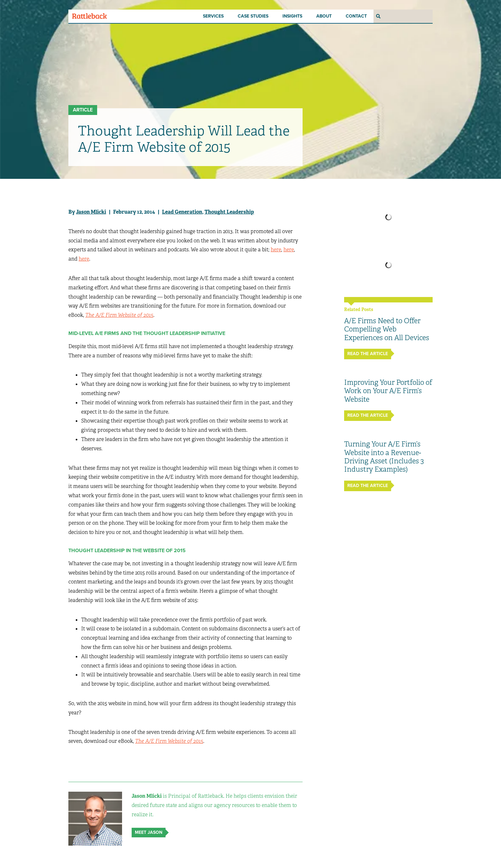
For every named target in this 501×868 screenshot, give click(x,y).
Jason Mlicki (91, 212)
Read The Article (368, 354)
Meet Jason (149, 832)
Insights (292, 16)
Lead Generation (182, 212)
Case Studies (253, 16)
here (276, 250)
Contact (356, 16)
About (324, 16)
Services (213, 16)
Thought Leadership (229, 212)
